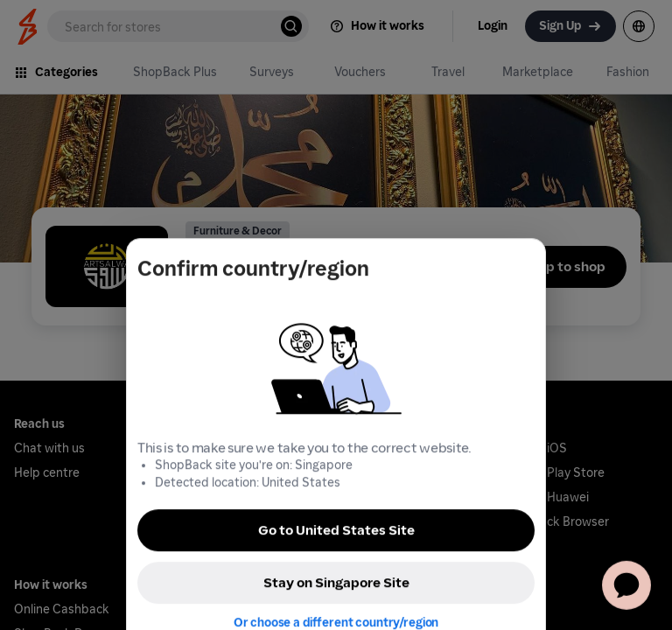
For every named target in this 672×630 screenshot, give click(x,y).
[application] (626, 584)
